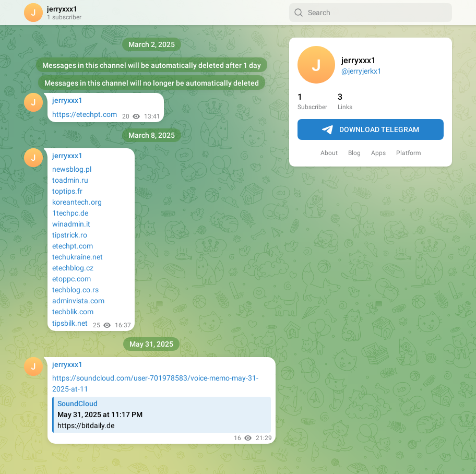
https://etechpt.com (85, 114)
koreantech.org (77, 202)
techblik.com (73, 312)
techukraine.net (78, 257)
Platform (409, 153)
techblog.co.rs (75, 290)
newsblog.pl (72, 169)
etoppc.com (72, 279)
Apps (378, 153)
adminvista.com (78, 301)
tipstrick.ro (70, 235)
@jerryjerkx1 (361, 71)
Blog (354, 153)
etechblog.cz (73, 268)
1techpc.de (70, 213)
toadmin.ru (70, 180)
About (329, 153)
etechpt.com (73, 246)
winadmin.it (71, 224)
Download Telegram (371, 130)
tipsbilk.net (70, 323)
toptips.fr (67, 191)
